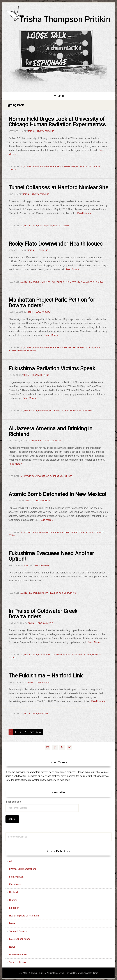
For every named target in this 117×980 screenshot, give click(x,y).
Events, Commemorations (37, 167)
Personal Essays (61, 226)
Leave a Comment (46, 131)
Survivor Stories (94, 282)
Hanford (42, 226)
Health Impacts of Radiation (77, 167)
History (12, 350)
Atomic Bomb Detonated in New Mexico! (58, 494)
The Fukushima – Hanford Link (46, 675)
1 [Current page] (12, 732)
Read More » (84, 213)
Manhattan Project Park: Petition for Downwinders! (52, 302)
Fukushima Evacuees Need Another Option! (51, 555)
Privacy (69, 972)
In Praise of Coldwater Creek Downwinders (43, 613)
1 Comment (43, 250)
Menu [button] (61, 96)
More (69, 654)
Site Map (23, 972)
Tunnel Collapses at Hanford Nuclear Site (58, 188)
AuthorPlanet (92, 972)
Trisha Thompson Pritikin (58, 16)
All (22, 167)
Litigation (14, 907)
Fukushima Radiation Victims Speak (52, 368)
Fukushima (43, 410)
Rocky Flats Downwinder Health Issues (56, 244)
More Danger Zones (76, 282)
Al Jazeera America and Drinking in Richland (50, 431)
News (50, 226)
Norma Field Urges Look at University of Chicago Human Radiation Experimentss (57, 122)
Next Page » (35, 732)
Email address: (13, 801)
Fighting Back (56, 167)
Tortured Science (18, 930)
